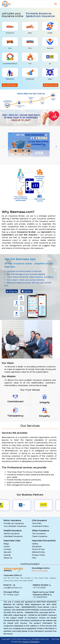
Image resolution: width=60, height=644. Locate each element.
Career (7, 547)
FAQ (34, 558)
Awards (7, 555)
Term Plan (37, 523)
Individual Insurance (13, 536)
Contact (7, 549)
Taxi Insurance (39, 534)
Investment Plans (40, 526)
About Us (8, 558)
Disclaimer (37, 547)
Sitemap (55, 639)
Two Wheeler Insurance (15, 526)
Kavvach (8, 552)
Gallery (35, 544)
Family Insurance (12, 534)
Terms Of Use (38, 549)
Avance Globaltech (31, 642)
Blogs (6, 544)
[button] (4, 118)
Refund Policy (38, 552)
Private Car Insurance (14, 523)
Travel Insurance (40, 536)
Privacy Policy (38, 555)
